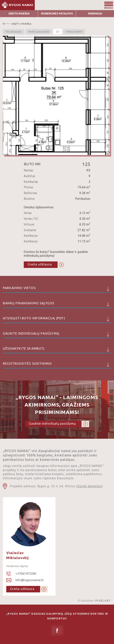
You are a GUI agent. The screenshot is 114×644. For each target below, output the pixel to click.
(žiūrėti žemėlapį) (89, 486)
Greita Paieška (19, 14)
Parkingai (95, 14)
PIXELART (103, 601)
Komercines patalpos (57, 14)
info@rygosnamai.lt (30, 580)
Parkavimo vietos (57, 289)
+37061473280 (26, 574)
